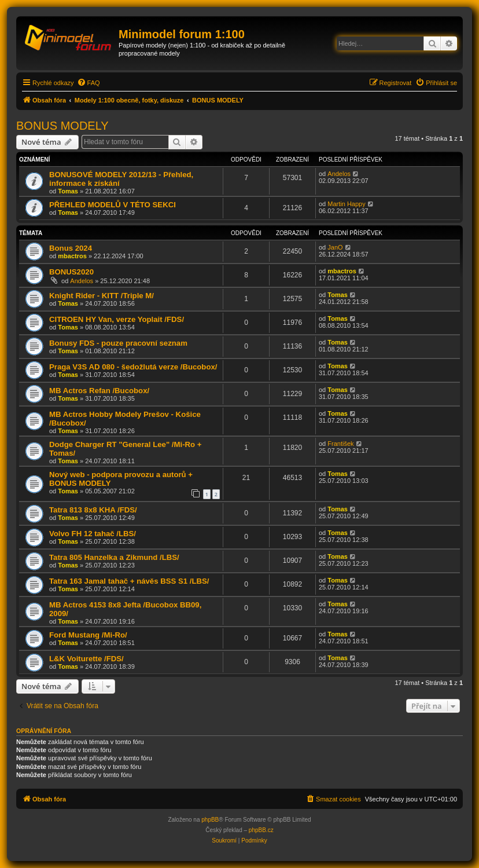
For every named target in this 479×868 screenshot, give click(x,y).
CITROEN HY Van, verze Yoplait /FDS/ (117, 319)
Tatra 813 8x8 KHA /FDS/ (93, 510)
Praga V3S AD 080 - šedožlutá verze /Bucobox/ (133, 367)
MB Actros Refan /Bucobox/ (99, 391)
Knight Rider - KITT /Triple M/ (102, 296)
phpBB (210, 820)
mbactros (72, 256)
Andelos (339, 174)
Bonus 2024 (71, 248)
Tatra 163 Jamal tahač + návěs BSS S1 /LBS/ (129, 581)
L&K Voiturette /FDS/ (86, 659)
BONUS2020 (71, 272)
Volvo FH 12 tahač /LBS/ (93, 534)
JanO (335, 247)
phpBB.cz (261, 830)
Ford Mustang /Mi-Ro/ (88, 635)
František (340, 444)
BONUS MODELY (62, 126)
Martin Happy (346, 204)
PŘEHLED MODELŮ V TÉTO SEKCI (113, 205)
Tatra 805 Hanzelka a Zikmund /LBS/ (114, 557)
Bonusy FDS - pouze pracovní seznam (118, 343)
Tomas (68, 191)
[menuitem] (89, 83)
